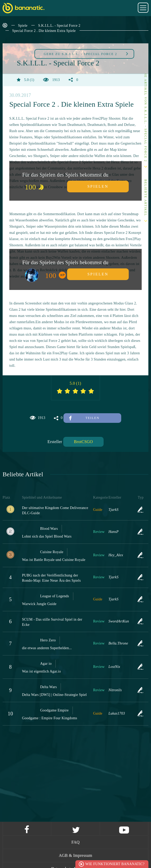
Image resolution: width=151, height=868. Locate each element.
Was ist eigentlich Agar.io (41, 671)
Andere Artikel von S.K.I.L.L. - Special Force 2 (146, 112)
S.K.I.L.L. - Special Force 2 (59, 26)
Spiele (23, 26)
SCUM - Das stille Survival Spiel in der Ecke (52, 622)
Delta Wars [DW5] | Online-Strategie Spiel (54, 694)
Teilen (84, 418)
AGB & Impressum (75, 855)
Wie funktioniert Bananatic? (115, 864)
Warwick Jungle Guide (39, 604)
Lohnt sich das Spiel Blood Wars (47, 536)
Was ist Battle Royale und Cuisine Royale (54, 560)
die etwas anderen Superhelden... (47, 648)
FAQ (76, 842)
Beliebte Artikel (146, 198)
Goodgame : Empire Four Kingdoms (50, 718)
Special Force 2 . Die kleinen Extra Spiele (44, 31)
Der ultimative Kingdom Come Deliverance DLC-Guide (55, 510)
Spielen (98, 186)
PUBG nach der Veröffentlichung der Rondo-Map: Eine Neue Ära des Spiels (51, 578)
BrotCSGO (83, 441)
